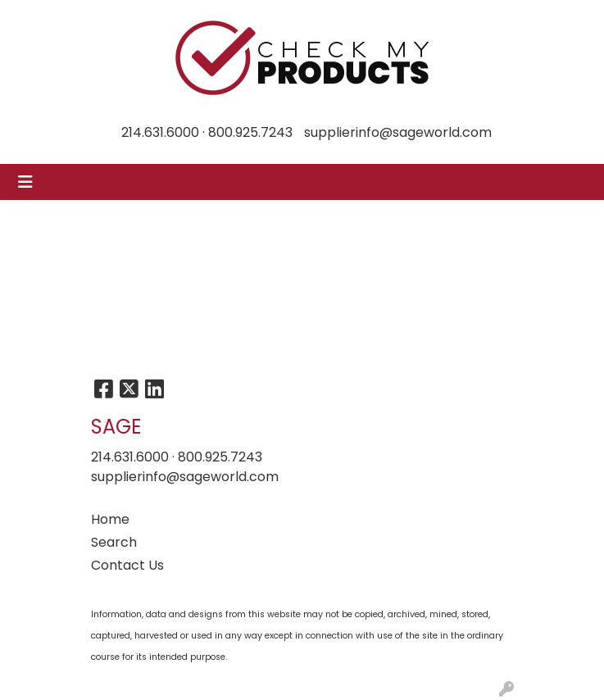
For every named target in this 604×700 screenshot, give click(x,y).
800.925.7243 (250, 132)
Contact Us (127, 565)
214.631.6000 (160, 132)
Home (110, 519)
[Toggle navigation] (25, 182)
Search (114, 542)
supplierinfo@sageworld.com (398, 132)
